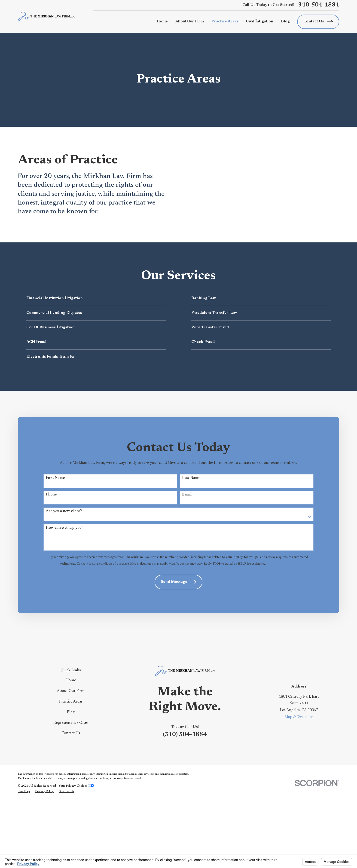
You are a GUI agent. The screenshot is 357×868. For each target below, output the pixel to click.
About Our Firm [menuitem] (189, 21)
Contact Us (318, 22)
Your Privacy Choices (76, 853)
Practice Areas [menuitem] (225, 21)
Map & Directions (299, 784)
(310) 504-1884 (185, 801)
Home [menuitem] (162, 21)
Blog (71, 779)
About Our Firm (71, 758)
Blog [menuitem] (285, 21)
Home (71, 747)
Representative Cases (71, 789)
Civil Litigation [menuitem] (260, 21)
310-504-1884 (319, 5)
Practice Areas (71, 768)
